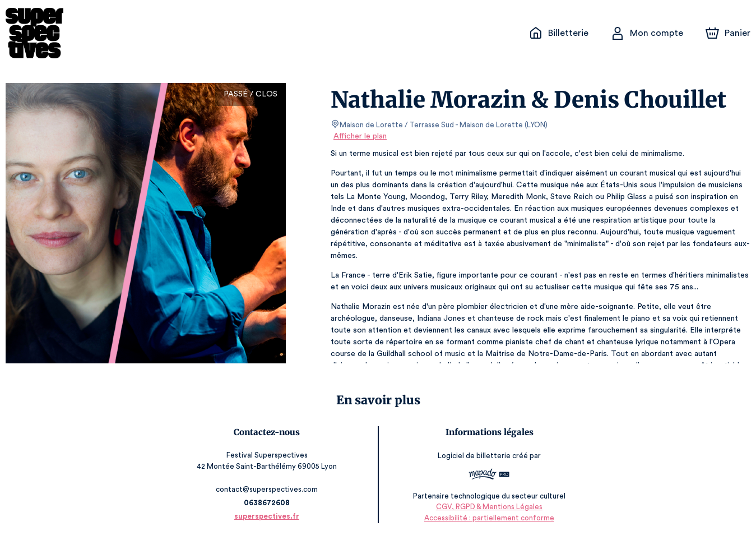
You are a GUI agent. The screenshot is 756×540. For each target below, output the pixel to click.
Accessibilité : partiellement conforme (487, 518)
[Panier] (728, 33)
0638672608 (268, 503)
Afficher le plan (359, 136)
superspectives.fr (269, 516)
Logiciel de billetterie (473, 456)
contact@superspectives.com (269, 489)
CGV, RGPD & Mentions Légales (488, 507)
